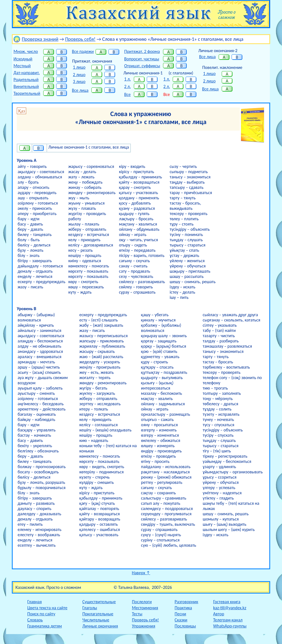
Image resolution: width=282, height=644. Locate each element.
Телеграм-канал (228, 620)
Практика (183, 608)
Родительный (26, 80)
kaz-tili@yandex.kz (230, 608)
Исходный (23, 59)
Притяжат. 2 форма (142, 51)
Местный (22, 66)
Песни (180, 614)
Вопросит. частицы (142, 59)
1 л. (128, 79)
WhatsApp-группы (230, 626)
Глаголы (90, 608)
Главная (35, 602)
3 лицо (79, 81)
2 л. (128, 86)
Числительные (96, 620)
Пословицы (185, 626)
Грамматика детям (45, 626)
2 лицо (79, 75)
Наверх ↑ (141, 573)
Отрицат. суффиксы (142, 66)
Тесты (137, 614)
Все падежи (83, 51)
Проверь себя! (80, 39)
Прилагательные (98, 614)
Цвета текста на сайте (47, 608)
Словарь (35, 620)
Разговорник (186, 602)
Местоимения (145, 608)
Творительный (27, 93)
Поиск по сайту (41, 614)
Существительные (99, 602)
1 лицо (79, 67)
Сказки (181, 620)
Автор (219, 614)
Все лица (80, 90)
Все (127, 94)
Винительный (26, 86)
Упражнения (144, 626)
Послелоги (142, 602)
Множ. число (26, 51)
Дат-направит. (27, 73)
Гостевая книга (227, 602)
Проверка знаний (40, 39)
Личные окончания (100, 626)
